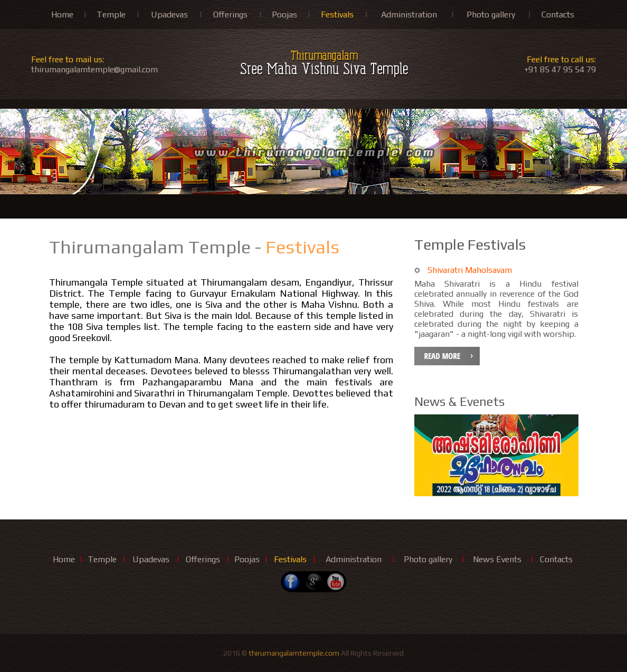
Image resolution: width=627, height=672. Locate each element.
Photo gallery (491, 15)
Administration (409, 15)
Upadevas (169, 15)
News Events (497, 559)
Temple (111, 15)
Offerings (230, 15)
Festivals (337, 15)
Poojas (284, 15)
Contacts (558, 15)
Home (62, 15)
